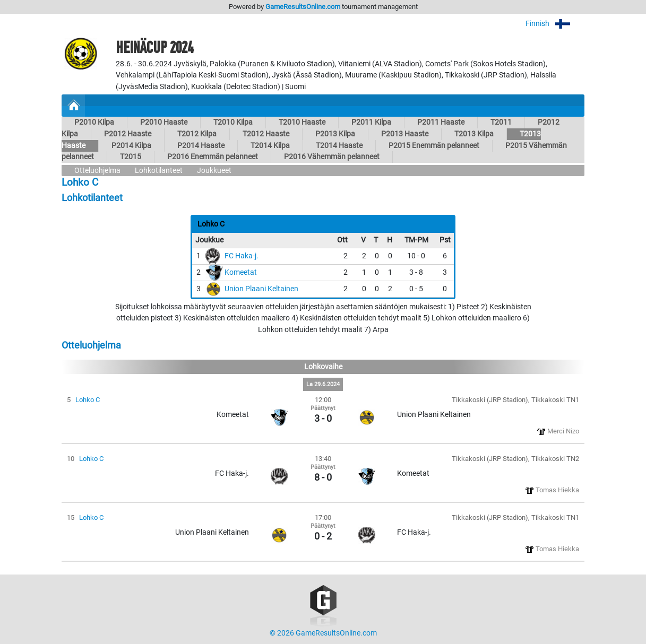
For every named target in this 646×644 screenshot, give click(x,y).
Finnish (555, 24)
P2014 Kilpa (131, 146)
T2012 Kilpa (197, 134)
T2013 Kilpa (474, 134)
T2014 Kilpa (270, 146)
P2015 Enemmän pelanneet (434, 146)
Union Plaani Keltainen (261, 289)
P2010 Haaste (164, 122)
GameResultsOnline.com (303, 7)
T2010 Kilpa (233, 122)
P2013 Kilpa (335, 134)
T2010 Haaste (302, 122)
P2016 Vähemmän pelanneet (332, 157)
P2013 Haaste (405, 134)
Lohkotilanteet (159, 171)
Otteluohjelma (97, 171)
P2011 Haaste (441, 122)
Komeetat (241, 272)
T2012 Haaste (266, 134)
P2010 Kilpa (94, 122)
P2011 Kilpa (371, 122)
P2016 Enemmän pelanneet (213, 157)
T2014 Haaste (339, 146)
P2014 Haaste (201, 146)
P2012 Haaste (128, 134)
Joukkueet (214, 171)
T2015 (131, 157)
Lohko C (88, 400)
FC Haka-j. (242, 256)
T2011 (501, 122)
